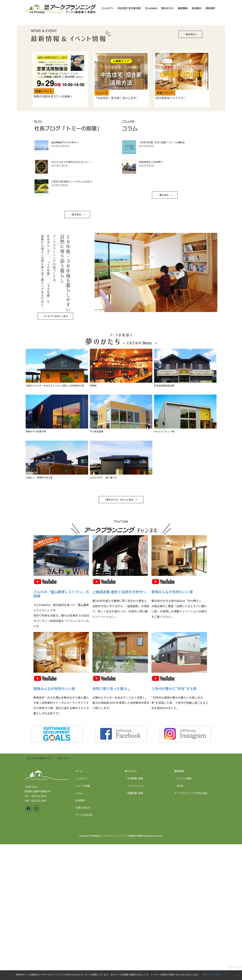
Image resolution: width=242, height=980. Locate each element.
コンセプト (82, 914)
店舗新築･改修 (135, 929)
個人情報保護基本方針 (40, 894)
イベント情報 (184, 914)
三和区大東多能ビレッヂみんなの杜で (72, 317)
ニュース (102, 229)
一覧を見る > (77, 350)
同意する (207, 975)
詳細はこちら (220, 975)
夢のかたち (131, 907)
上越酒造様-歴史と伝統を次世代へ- (120, 728)
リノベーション (136, 921)
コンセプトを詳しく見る (55, 452)
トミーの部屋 (83, 921)
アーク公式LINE (84, 951)
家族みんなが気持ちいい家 (172, 728)
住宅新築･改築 (135, 914)
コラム (79, 929)
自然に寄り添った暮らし (112, 824)
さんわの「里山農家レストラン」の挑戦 (61, 730)
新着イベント (44, 227)
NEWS (180, 921)
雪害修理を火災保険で (151, 298)
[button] (33, 85)
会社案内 (80, 936)
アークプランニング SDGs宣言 (191, 929)
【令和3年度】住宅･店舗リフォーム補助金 (162, 278)
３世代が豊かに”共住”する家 (174, 824)
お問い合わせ (64, 894)
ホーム (79, 907)
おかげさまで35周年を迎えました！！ (72, 298)
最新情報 (179, 907)
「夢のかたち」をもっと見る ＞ (121, 636)
